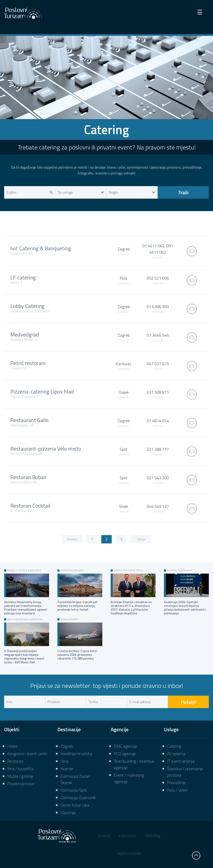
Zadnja (141, 539)
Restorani (15, 761)
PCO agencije (125, 754)
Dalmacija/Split (74, 790)
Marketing (152, 836)
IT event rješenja (181, 761)
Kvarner (67, 769)
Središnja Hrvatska (76, 754)
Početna (72, 539)
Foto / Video (177, 790)
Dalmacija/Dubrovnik (78, 798)
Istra (64, 761)
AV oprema (176, 754)
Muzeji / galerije (20, 776)
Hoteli (12, 746)
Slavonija (68, 813)
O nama (104, 836)
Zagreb (67, 746)
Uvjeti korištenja (129, 853)
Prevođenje (176, 783)
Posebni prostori (21, 784)
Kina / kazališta (20, 769)
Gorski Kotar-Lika (75, 805)
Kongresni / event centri (27, 754)
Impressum (127, 836)
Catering (174, 746)
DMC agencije (125, 746)
